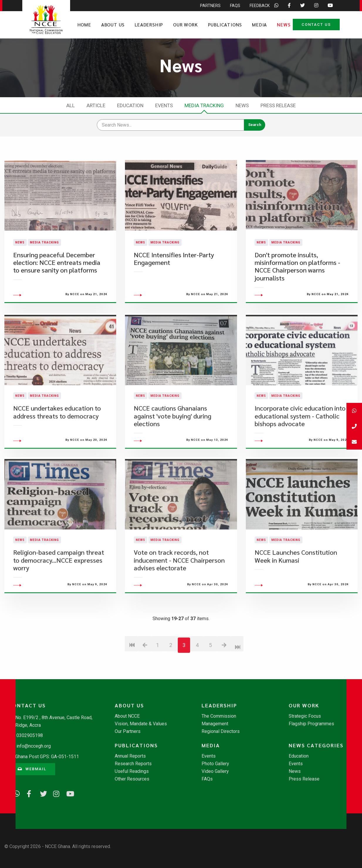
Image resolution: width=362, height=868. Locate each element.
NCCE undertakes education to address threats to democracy (57, 441)
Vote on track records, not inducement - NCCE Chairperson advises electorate (179, 590)
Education (130, 105)
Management (215, 724)
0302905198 (30, 735)
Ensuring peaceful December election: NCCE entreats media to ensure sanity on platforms (57, 277)
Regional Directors (221, 731)
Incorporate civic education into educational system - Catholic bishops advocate (300, 445)
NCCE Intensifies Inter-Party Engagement (174, 273)
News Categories (316, 745)
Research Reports (133, 764)
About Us (113, 25)
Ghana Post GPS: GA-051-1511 (47, 757)
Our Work (185, 25)
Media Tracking (204, 105)
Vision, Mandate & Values (141, 724)
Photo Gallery (215, 764)
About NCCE (127, 716)
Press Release (278, 105)
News (284, 25)
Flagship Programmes (311, 724)
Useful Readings (132, 771)
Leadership (149, 25)
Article (96, 105)
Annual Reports (130, 756)
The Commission (219, 716)
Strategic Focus (305, 716)
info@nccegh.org (34, 746)
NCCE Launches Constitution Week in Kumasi (296, 586)
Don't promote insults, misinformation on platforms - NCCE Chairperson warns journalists (297, 281)
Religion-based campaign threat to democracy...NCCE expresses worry (59, 590)
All (71, 105)
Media (259, 25)
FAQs (207, 779)
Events (164, 105)
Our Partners (128, 731)
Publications (225, 25)
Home (84, 25)
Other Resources (132, 779)
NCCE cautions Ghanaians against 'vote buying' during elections (172, 445)
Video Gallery (215, 771)
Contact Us (316, 25)
